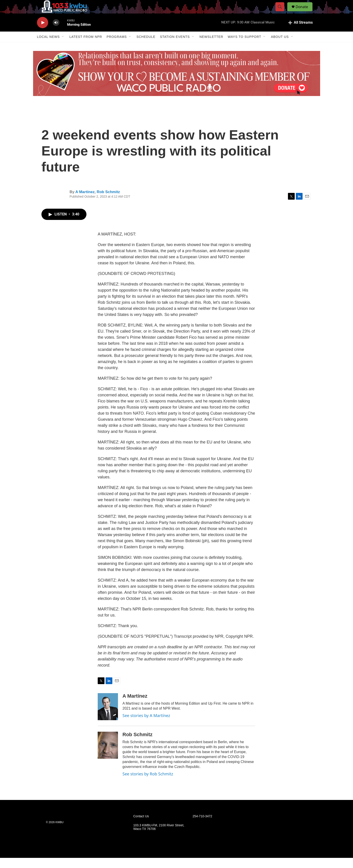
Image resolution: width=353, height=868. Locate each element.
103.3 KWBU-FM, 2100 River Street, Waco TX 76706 (159, 837)
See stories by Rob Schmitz (148, 784)
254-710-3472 (202, 826)
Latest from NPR (86, 47)
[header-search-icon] (282, 12)
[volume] (56, 33)
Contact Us (141, 826)
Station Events (175, 47)
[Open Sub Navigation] (63, 47)
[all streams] (300, 33)
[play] (43, 33)
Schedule (146, 47)
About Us (280, 47)
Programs (117, 47)
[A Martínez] (108, 717)
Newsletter (211, 47)
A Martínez (85, 202)
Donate (305, 12)
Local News (48, 47)
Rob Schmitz (108, 202)
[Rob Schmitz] (108, 755)
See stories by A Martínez (146, 726)
